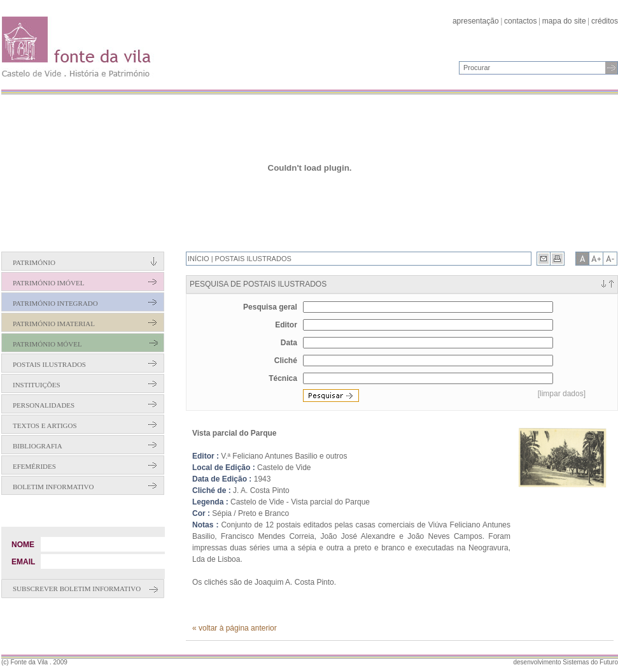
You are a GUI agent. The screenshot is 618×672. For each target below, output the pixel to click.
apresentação (476, 21)
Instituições (37, 385)
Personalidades (44, 405)
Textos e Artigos (45, 425)
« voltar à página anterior (235, 628)
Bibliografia (38, 446)
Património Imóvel (48, 283)
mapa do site (564, 21)
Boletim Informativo (53, 487)
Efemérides (34, 466)
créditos (605, 21)
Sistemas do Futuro (590, 662)
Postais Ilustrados (49, 364)
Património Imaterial (54, 324)
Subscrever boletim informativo (77, 589)
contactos (520, 21)
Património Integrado (55, 303)
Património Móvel (47, 344)
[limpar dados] (562, 394)
